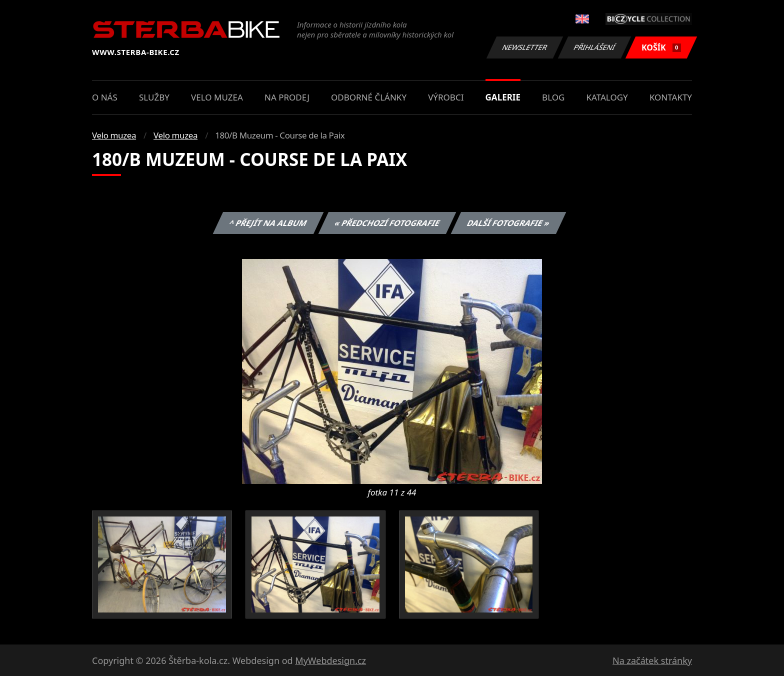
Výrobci (446, 97)
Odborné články (369, 97)
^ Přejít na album (268, 223)
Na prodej (287, 97)
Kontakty (671, 97)
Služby (154, 97)
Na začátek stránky (652, 660)
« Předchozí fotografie (387, 223)
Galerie (503, 97)
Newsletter (524, 47)
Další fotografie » (509, 223)
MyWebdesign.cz (330, 660)
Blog (553, 97)
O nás (105, 97)
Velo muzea (217, 97)
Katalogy (607, 97)
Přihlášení (594, 47)
